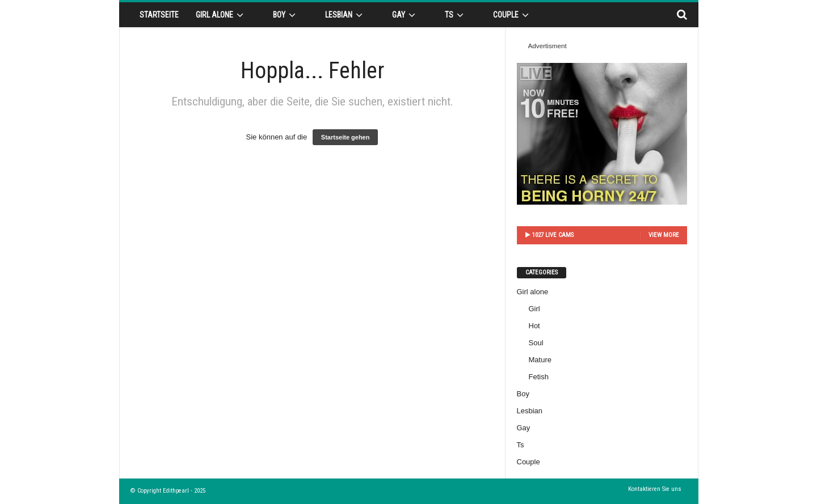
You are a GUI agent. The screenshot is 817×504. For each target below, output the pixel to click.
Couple (513, 15)
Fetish (539, 377)
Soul (536, 343)
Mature (540, 360)
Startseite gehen (346, 137)
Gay (405, 15)
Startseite (159, 15)
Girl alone (221, 15)
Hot (534, 326)
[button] (681, 15)
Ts (456, 15)
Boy (286, 15)
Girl (534, 309)
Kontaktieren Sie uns (655, 489)
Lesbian (346, 15)
